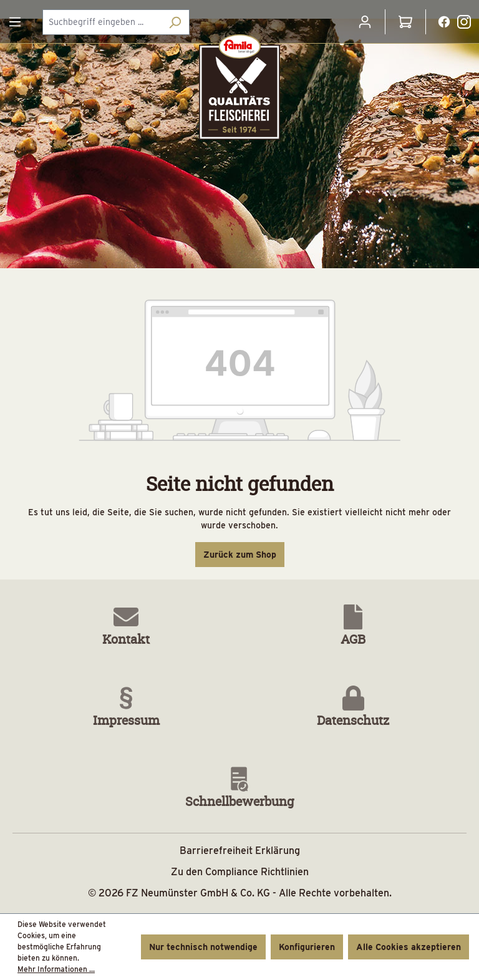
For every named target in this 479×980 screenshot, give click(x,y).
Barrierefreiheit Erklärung (240, 851)
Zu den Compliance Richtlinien (240, 872)
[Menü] (15, 22)
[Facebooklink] (444, 21)
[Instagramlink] (464, 21)
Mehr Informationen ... (56, 969)
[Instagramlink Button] (464, 22)
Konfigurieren (307, 947)
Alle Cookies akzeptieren (409, 947)
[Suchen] (175, 22)
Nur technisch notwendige (203, 947)
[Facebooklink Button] (444, 22)
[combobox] (102, 22)
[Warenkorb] (405, 22)
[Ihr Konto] (365, 22)
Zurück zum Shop (240, 555)
